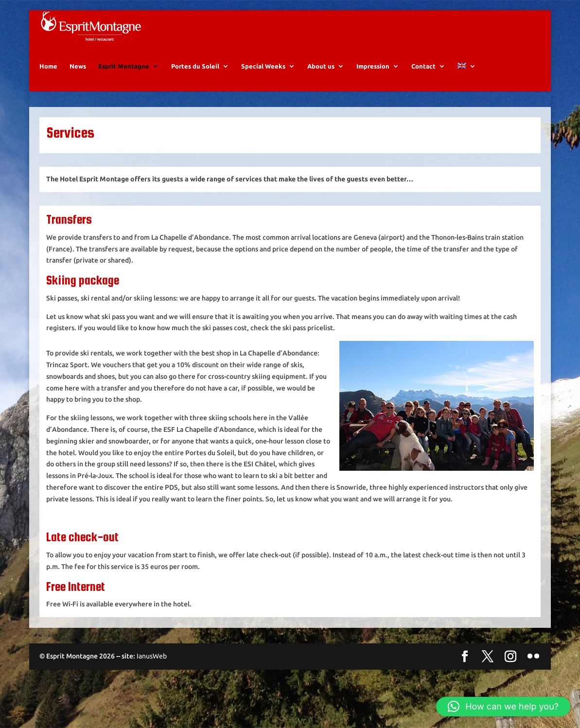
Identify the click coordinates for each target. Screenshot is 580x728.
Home (48, 75)
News (78, 75)
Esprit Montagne (124, 75)
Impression (373, 75)
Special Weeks (263, 75)
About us (321, 75)
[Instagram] (510, 667)
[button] (503, 707)
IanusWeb (152, 666)
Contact (423, 75)
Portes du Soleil (195, 75)
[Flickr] (533, 667)
